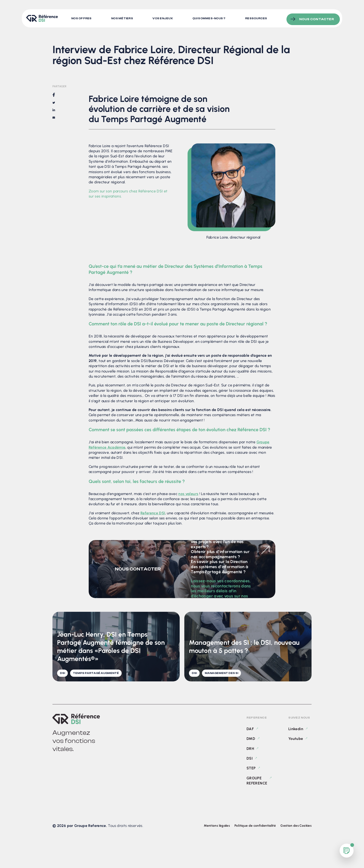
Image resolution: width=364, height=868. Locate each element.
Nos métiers (123, 17)
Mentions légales (217, 826)
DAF (250, 729)
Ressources (258, 17)
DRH (250, 749)
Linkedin (296, 729)
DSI (250, 758)
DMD (251, 739)
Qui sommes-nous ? (210, 17)
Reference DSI (153, 513)
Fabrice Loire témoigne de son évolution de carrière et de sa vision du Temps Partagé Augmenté (317, 95)
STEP (251, 768)
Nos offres (81, 17)
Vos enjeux (163, 17)
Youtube (296, 739)
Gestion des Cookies (296, 826)
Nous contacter (317, 17)
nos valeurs (188, 494)
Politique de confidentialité (255, 826)
